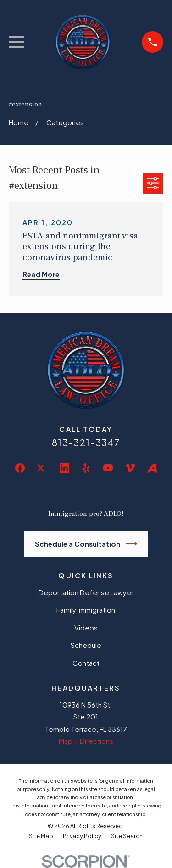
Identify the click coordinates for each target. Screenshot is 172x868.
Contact (86, 663)
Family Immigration (86, 610)
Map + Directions (86, 741)
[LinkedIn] (64, 468)
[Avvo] (152, 468)
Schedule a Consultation (86, 544)
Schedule (86, 645)
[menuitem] (41, 836)
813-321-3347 (86, 442)
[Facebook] (20, 468)
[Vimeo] (130, 468)
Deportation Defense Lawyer (86, 592)
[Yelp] (86, 468)
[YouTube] (108, 468)
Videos (86, 628)
